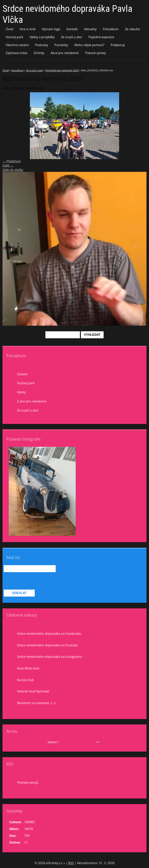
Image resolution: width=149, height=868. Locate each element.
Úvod (9, 29)
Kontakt (72, 29)
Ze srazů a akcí (71, 37)
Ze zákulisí (132, 29)
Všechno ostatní (17, 45)
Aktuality (90, 29)
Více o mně (28, 29)
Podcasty (42, 45)
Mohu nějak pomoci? (89, 45)
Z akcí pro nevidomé (32, 401)
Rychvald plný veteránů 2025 (62, 70)
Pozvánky (61, 45)
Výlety (21, 392)
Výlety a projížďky (42, 37)
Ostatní (22, 374)
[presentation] (33, 581)
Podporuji (118, 45)
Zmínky (39, 53)
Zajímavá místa (16, 53)
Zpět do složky (13, 170)
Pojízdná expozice (101, 37)
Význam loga (51, 29)
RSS (71, 863)
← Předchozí (12, 161)
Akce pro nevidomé (65, 53)
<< (17, 742)
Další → (8, 165)
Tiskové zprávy (95, 53)
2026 (63, 742)
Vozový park (14, 37)
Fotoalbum (111, 29)
